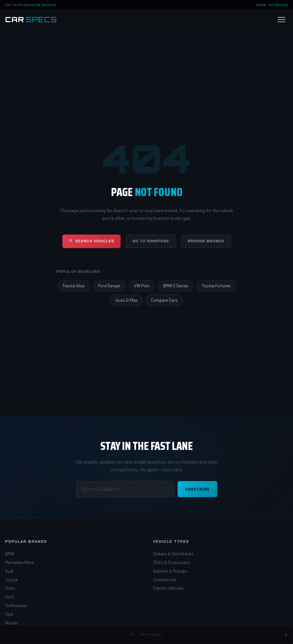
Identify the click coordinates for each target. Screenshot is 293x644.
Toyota (11, 580)
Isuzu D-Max (126, 300)
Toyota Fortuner (216, 286)
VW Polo (142, 286)
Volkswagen (16, 605)
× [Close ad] (286, 634)
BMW (10, 554)
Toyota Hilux (73, 286)
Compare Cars (164, 300)
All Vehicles (278, 5)
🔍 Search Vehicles (92, 241)
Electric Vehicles (168, 588)
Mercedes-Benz (19, 562)
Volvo (10, 588)
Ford (9, 597)
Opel (9, 614)
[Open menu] (281, 20)
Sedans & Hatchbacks (173, 554)
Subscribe (197, 489)
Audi (9, 571)
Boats (261, 5)
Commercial (164, 580)
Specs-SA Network (40, 5)
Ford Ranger (109, 286)
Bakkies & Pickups (170, 571)
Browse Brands (206, 241)
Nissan (11, 623)
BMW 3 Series (176, 286)
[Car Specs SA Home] (31, 20)
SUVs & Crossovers (171, 562)
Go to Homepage (151, 241)
